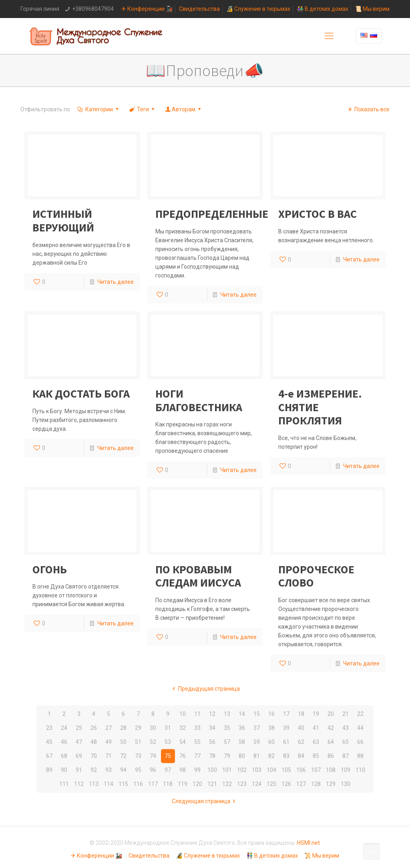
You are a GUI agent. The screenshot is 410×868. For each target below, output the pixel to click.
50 (123, 742)
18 (301, 714)
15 (257, 714)
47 (79, 742)
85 (316, 756)
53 (168, 742)
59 (257, 742)
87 (346, 756)
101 (227, 770)
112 (79, 784)
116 (138, 784)
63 (316, 742)
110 (360, 770)
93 (109, 770)
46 (64, 742)
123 (242, 784)
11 (197, 714)
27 (109, 728)
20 (331, 714)
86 (331, 756)
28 (123, 728)
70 (94, 756)
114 (109, 784)
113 (94, 784)
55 (197, 742)
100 (212, 770)
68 (64, 756)
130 (346, 784)
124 (257, 784)
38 (271, 728)
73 (138, 756)
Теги (143, 109)
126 (286, 784)
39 (286, 728)
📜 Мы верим (372, 9)
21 (346, 714)
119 (183, 784)
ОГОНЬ (50, 569)
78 (212, 756)
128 (316, 784)
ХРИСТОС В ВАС (318, 214)
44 (360, 728)
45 (49, 742)
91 (79, 770)
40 (301, 728)
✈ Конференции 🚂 (147, 9)
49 (109, 742)
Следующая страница (205, 801)
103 (257, 770)
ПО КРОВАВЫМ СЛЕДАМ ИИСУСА (198, 576)
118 (168, 784)
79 (227, 756)
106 (301, 770)
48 (94, 742)
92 (94, 770)
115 (123, 784)
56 (212, 742)
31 (168, 728)
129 (331, 784)
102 (242, 770)
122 (227, 784)
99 (197, 770)
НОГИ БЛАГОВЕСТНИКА (199, 400)
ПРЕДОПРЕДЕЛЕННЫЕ (212, 214)
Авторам (184, 109)
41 (316, 728)
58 (242, 742)
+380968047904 (93, 9)
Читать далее (116, 282)
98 (183, 770)
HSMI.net (309, 843)
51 (138, 742)
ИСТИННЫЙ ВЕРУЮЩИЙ (63, 221)
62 (301, 742)
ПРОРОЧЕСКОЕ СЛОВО (316, 576)
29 (138, 728)
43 (346, 728)
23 (49, 728)
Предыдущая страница (205, 689)
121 (212, 784)
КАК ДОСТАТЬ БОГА (81, 394)
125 (271, 784)
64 (331, 742)
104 (271, 770)
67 (49, 756)
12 (212, 714)
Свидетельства (199, 9)
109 (346, 770)
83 (286, 756)
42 (331, 728)
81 (257, 756)
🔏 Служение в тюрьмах (258, 9)
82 (271, 756)
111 (64, 784)
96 (153, 770)
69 (79, 756)
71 (109, 756)
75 (168, 756)
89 (49, 770)
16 (271, 714)
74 (153, 756)
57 (227, 742)
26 (94, 728)
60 (271, 742)
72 (123, 756)
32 (183, 728)
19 (316, 714)
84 (301, 756)
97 (168, 770)
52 (153, 742)
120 (197, 784)
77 (197, 756)
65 (346, 742)
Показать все (368, 109)
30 (153, 728)
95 (138, 770)
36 (242, 728)
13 (227, 714)
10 (183, 714)
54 (183, 742)
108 (331, 770)
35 (227, 728)
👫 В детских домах (323, 9)
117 (153, 784)
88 (360, 756)
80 (242, 756)
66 (360, 742)
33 (197, 728)
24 (64, 728)
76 (183, 756)
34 (212, 728)
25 (79, 728)
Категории (98, 109)
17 (286, 714)
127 (301, 784)
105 (286, 770)
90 (64, 770)
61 (286, 742)
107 (316, 770)
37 (257, 728)
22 (360, 714)
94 (123, 770)
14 (242, 714)
